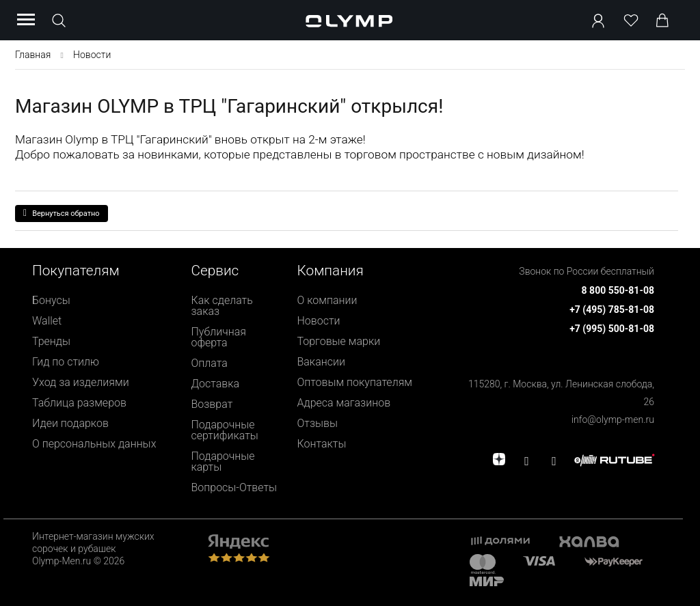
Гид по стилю (66, 362)
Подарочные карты (223, 462)
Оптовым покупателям (354, 382)
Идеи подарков (70, 423)
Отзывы (317, 423)
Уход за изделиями (81, 382)
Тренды (51, 341)
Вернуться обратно (62, 213)
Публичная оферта (219, 337)
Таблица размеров (79, 403)
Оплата (210, 363)
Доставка (216, 384)
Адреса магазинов (344, 403)
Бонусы (51, 300)
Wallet (47, 321)
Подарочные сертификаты (225, 430)
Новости (318, 321)
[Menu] (26, 20)
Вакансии (321, 362)
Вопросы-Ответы (234, 487)
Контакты (321, 444)
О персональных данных (94, 444)
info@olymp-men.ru (613, 419)
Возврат (212, 404)
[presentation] (350, 303)
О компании (327, 300)
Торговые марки (338, 341)
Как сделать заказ (222, 306)
